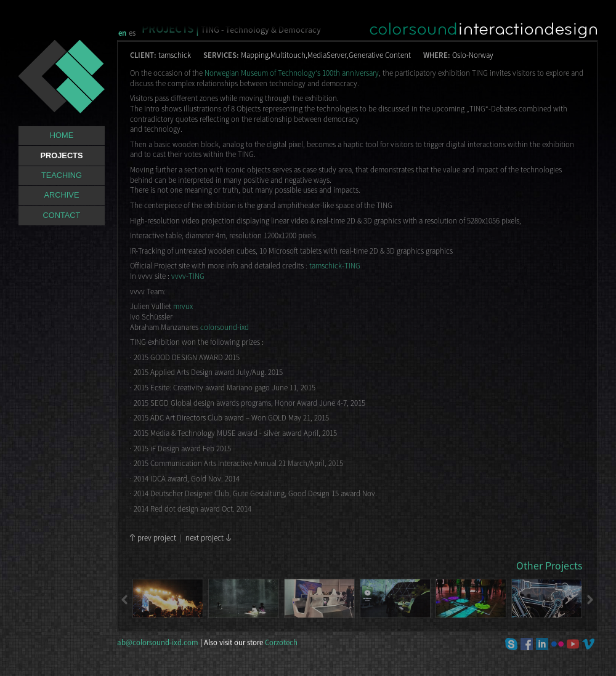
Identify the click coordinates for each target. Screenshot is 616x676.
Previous (125, 600)
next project (205, 537)
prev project (157, 537)
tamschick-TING (335, 265)
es (132, 33)
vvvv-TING (188, 276)
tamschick (175, 55)
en (122, 33)
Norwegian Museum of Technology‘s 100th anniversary (292, 73)
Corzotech (281, 642)
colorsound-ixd (225, 327)
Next (590, 600)
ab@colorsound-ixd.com (158, 642)
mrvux (183, 306)
